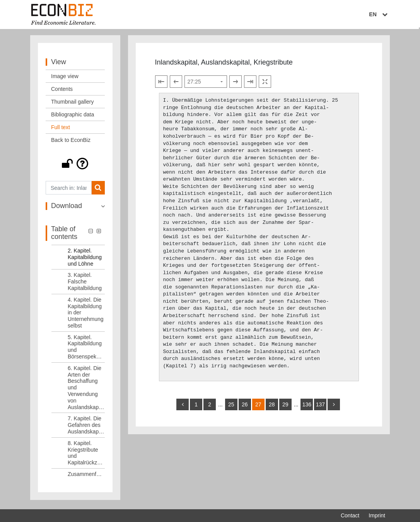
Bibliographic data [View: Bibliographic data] (73, 116)
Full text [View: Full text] (61, 129)
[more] (334, 406)
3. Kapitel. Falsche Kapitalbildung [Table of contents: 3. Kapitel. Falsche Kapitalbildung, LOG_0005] (85, 283)
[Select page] (206, 84)
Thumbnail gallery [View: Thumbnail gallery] (73, 104)
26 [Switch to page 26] (245, 406)
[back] (183, 406)
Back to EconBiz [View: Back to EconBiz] (71, 142)
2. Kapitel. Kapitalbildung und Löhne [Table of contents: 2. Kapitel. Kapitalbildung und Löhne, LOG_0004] (85, 259)
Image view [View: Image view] (65, 78)
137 (320, 406)
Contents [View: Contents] (62, 91)
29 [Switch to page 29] (285, 406)
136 (307, 406)
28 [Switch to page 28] (272, 406)
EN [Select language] (380, 14)
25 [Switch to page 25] (231, 406)
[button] (75, 165)
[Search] (98, 190)
